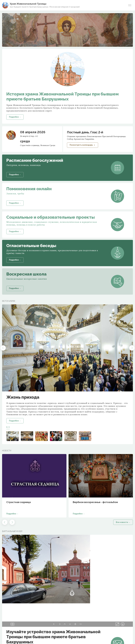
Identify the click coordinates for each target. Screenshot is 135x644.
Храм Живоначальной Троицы (28, 4)
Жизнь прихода (23, 397)
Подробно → (15, 421)
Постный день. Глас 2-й (85, 132)
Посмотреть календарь (83, 145)
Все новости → (123, 522)
